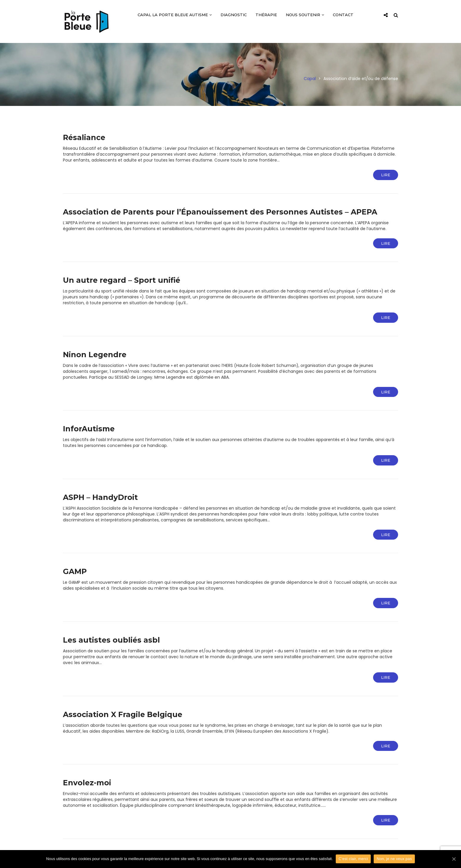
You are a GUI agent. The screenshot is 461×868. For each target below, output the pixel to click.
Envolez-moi (87, 783)
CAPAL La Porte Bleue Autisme (175, 15)
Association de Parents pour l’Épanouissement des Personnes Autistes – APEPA (220, 212)
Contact (343, 15)
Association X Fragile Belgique (123, 714)
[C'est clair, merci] (454, 859)
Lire (386, 175)
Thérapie (266, 15)
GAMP (75, 571)
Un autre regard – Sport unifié (122, 280)
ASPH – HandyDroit (100, 497)
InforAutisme (89, 429)
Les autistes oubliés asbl (111, 640)
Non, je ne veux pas (394, 859)
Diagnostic (234, 15)
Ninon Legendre (95, 355)
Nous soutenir (305, 15)
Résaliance (84, 137)
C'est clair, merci (353, 859)
